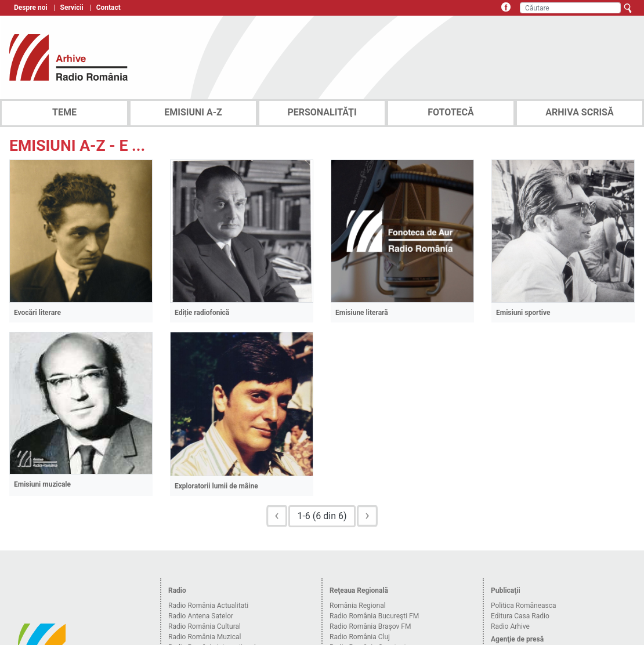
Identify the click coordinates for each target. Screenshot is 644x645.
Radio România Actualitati (208, 606)
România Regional (358, 606)
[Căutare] (570, 8)
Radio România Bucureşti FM (374, 616)
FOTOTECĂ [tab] (451, 112)
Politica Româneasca (524, 606)
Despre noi (31, 8)
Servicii (72, 8)
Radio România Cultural (205, 626)
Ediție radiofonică (202, 313)
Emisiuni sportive (523, 313)
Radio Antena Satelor (201, 616)
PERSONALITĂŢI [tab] (322, 112)
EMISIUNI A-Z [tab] (193, 112)
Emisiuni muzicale (42, 484)
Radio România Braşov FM (370, 626)
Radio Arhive (510, 626)
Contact (108, 8)
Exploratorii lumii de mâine (216, 486)
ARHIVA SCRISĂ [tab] (579, 112)
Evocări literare (37, 313)
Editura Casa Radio (520, 616)
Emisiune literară (362, 313)
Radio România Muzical (205, 637)
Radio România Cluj (360, 637)
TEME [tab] (64, 112)
